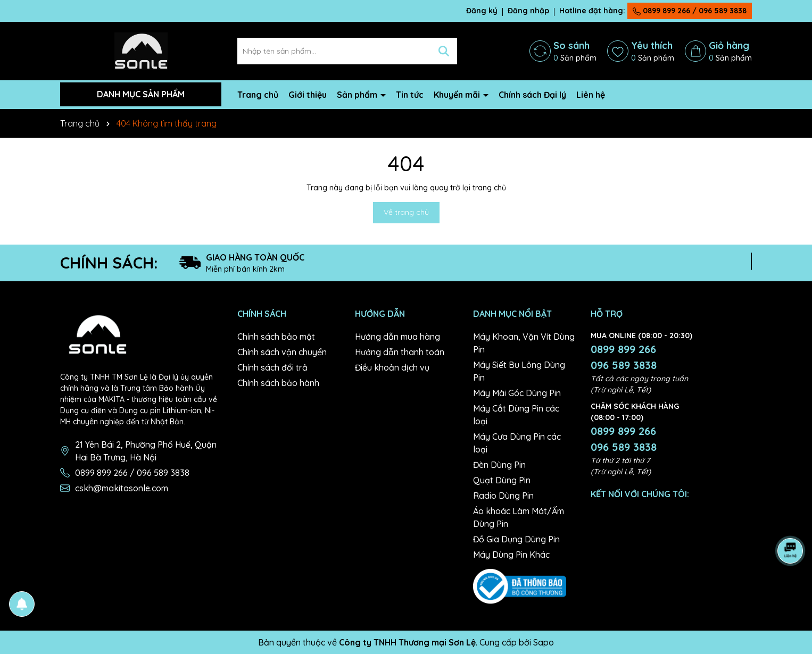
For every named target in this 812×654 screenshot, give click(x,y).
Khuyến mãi (458, 95)
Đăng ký (482, 11)
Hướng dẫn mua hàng (397, 337)
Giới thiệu (308, 95)
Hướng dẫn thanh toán (400, 352)
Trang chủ (258, 95)
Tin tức (410, 95)
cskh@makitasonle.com (122, 488)
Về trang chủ (406, 212)
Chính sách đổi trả (272, 367)
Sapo (544, 642)
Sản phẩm (358, 95)
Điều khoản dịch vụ (392, 367)
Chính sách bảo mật (276, 337)
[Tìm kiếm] (444, 51)
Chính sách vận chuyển (282, 352)
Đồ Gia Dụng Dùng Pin (516, 539)
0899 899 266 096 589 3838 (624, 357)
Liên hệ (591, 95)
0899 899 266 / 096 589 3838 (690, 11)
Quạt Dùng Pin (502, 480)
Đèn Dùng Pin (499, 465)
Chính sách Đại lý (532, 95)
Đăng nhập (528, 11)
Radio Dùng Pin (503, 496)
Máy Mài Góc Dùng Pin (517, 393)
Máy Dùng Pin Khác (511, 555)
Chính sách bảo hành (278, 383)
